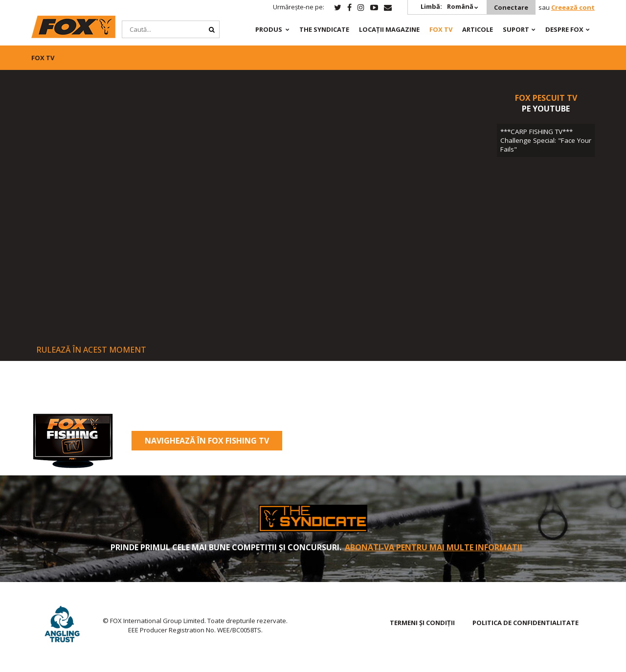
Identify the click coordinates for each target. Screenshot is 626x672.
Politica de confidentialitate (525, 623)
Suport (516, 29)
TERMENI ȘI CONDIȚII (422, 623)
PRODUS (269, 29)
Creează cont (573, 7)
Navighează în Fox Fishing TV (207, 441)
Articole (478, 29)
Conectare (511, 7)
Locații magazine (389, 29)
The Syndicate (324, 29)
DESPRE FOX (564, 29)
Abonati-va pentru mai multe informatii (434, 547)
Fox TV (441, 29)
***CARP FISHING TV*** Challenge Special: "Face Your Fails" (546, 140)
